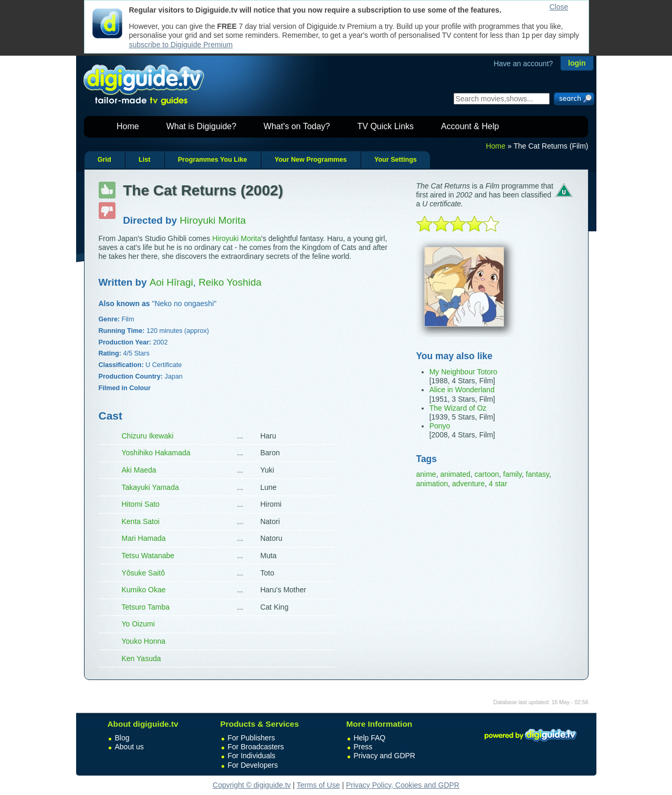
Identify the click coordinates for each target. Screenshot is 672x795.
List (144, 160)
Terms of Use (318, 785)
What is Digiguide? (201, 126)
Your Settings (396, 160)
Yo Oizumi (138, 624)
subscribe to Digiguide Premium (181, 45)
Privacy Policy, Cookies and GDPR (403, 785)
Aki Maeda (139, 470)
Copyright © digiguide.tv (252, 785)
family (512, 474)
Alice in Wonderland (462, 390)
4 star (498, 484)
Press (363, 747)
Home (128, 126)
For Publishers (251, 738)
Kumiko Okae (144, 590)
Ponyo (440, 426)
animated (455, 474)
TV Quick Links (385, 126)
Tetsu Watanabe (148, 556)
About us (129, 747)
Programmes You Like (213, 160)
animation (432, 484)
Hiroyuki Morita (237, 238)
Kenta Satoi (141, 521)
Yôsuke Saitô (144, 573)
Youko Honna (144, 641)
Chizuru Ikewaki (148, 436)
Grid (104, 160)
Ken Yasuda (141, 658)
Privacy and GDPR (385, 756)
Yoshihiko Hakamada (156, 453)
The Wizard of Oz (458, 408)
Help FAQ (370, 738)
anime (426, 474)
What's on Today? (297, 126)
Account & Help (470, 126)
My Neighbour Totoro (464, 372)
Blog (122, 738)
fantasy (538, 474)
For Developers (253, 765)
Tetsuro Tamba (146, 607)
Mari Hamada (144, 538)
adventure (468, 484)
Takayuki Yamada (150, 487)
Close (559, 7)
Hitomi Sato (141, 504)
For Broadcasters (256, 747)
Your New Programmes (311, 160)
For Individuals (252, 756)
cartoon (487, 474)
